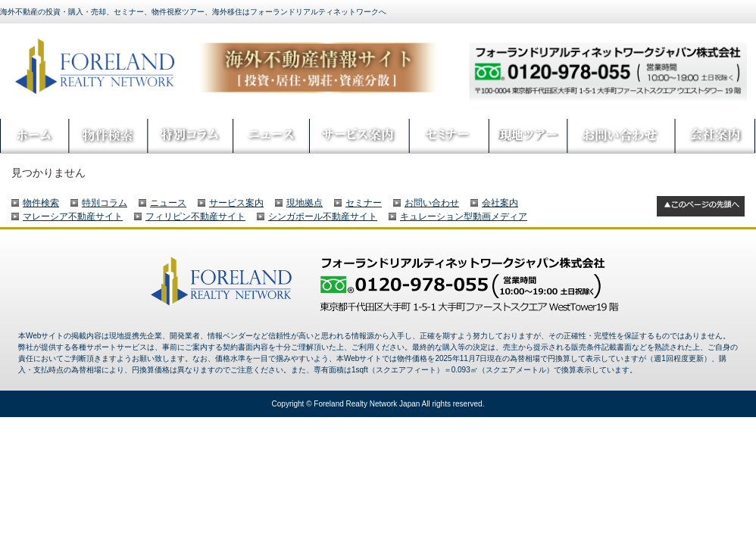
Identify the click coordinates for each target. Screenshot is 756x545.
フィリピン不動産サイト (195, 216)
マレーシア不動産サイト (73, 216)
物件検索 (41, 203)
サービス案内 (236, 203)
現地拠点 (305, 203)
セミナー (364, 203)
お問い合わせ (432, 203)
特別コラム (105, 203)
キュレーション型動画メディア (464, 216)
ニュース (168, 203)
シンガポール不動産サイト (323, 216)
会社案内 (500, 203)
